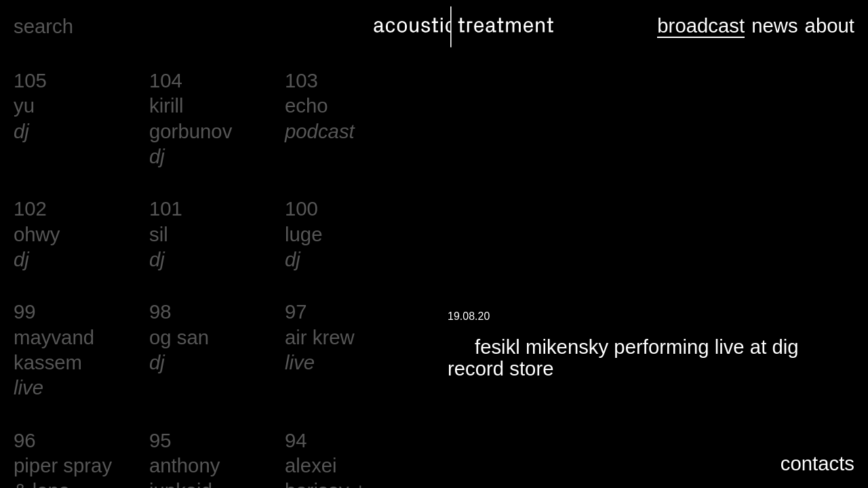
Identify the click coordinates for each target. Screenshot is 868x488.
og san (179, 337)
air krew (320, 337)
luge (303, 234)
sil (159, 234)
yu (24, 105)
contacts (817, 463)
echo (307, 105)
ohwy (37, 234)
